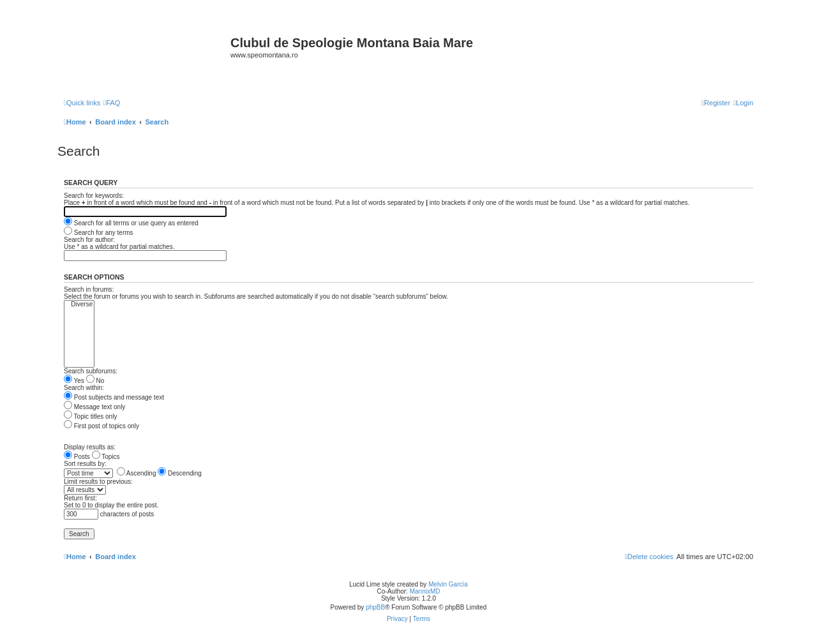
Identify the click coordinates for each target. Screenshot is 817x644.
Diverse (79, 305)
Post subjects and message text (114, 397)
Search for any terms (99, 233)
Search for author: (89, 240)
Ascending (137, 473)
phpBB (375, 607)
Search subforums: (91, 371)
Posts (77, 457)
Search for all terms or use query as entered (131, 223)
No (95, 381)
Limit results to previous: (98, 482)
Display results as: (90, 447)
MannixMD (425, 591)
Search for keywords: (94, 196)
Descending (180, 473)
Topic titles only (90, 416)
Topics (106, 457)
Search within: (84, 388)
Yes (74, 381)
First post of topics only (101, 426)
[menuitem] (112, 103)
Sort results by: (85, 464)
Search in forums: (89, 289)
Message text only (94, 407)
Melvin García (448, 584)
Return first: (80, 498)
